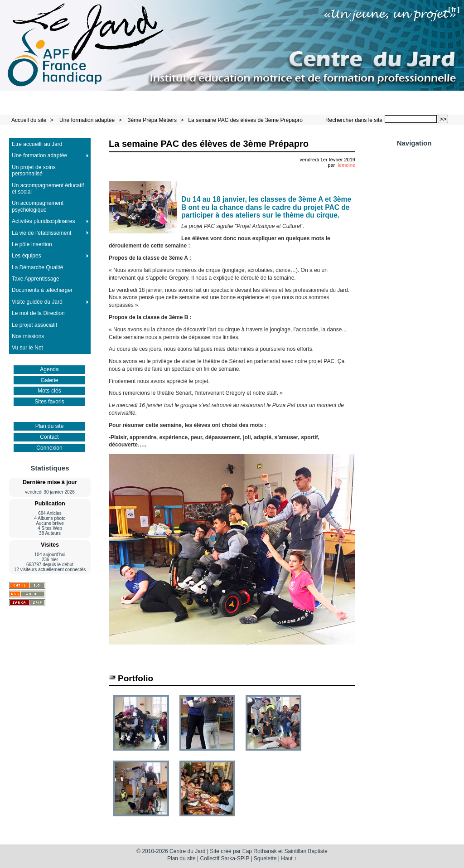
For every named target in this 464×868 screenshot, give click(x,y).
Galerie (50, 380)
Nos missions (28, 336)
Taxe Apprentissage (36, 279)
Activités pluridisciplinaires (43, 221)
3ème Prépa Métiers (152, 120)
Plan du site (50, 426)
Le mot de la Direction (38, 313)
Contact (49, 437)
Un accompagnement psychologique (38, 206)
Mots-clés (49, 391)
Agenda (49, 369)
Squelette (265, 858)
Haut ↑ (289, 858)
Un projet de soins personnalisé (34, 170)
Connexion (49, 448)
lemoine (346, 165)
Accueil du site (29, 120)
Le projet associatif (34, 325)
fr (454, 9)
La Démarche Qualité (37, 267)
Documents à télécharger (42, 290)
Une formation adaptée (87, 120)
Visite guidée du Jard (37, 302)
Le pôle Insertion (32, 244)
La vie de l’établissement (41, 233)
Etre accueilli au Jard (37, 144)
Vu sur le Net (27, 348)
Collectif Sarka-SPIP (225, 858)
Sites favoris (49, 402)
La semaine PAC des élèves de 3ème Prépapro (245, 120)
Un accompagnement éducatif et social (48, 189)
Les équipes (27, 256)
